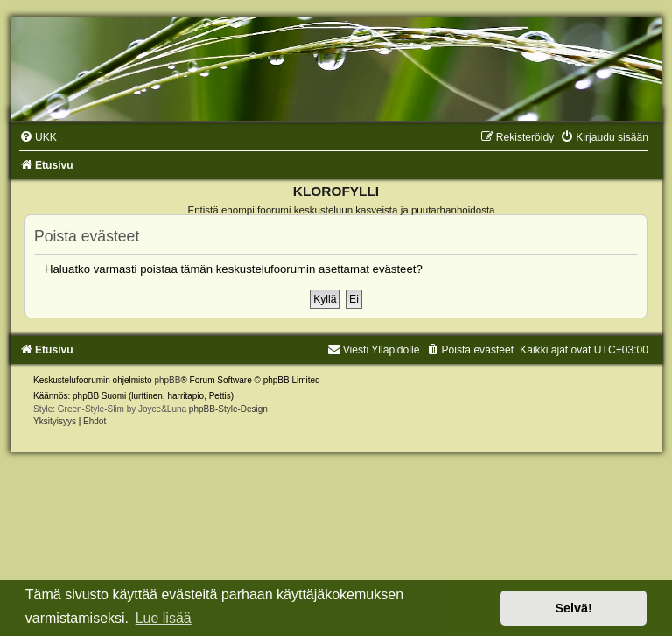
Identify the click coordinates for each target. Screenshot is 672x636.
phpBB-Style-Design (228, 409)
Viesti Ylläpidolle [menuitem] (374, 350)
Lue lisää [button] (164, 618)
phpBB (167, 380)
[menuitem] (38, 137)
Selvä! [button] (573, 608)
